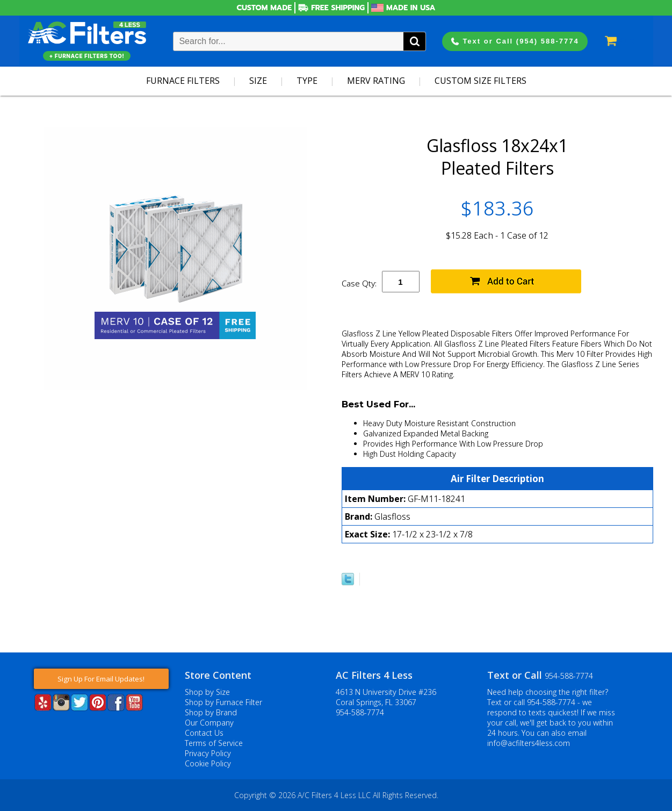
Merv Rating (376, 81)
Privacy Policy (208, 753)
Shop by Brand (211, 712)
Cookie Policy (208, 763)
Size (258, 81)
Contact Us (204, 733)
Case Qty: (359, 283)
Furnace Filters (183, 81)
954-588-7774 (360, 712)
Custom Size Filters (480, 81)
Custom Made (265, 8)
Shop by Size (207, 692)
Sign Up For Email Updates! (101, 679)
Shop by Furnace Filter (223, 702)
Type (307, 81)
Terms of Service (214, 743)
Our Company (209, 723)
